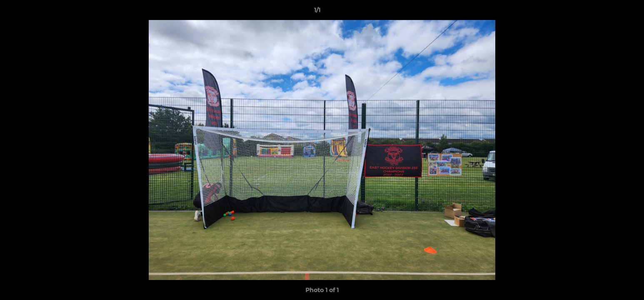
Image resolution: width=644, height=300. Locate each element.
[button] (609, 12)
